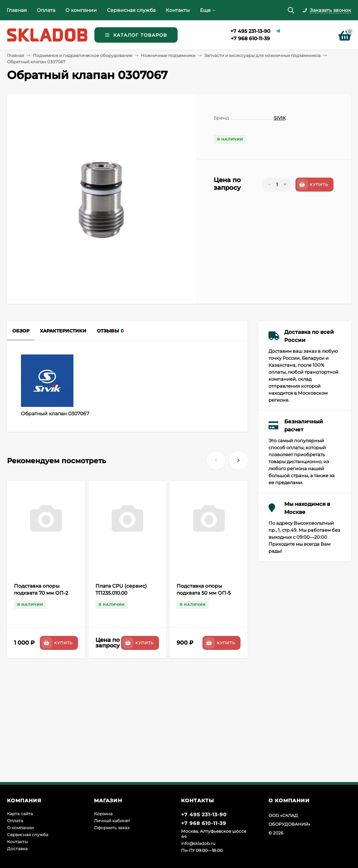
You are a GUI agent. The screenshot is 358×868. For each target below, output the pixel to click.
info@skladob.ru (198, 843)
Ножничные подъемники (168, 55)
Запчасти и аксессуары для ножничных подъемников (262, 55)
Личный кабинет (112, 821)
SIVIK (280, 118)
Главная (17, 10)
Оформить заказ (112, 828)
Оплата (46, 10)
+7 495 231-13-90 (250, 31)
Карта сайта (20, 814)
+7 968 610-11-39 (250, 38)
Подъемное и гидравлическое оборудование (83, 55)
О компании (81, 10)
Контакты (178, 10)
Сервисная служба (131, 10)
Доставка (17, 849)
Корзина (103, 814)
